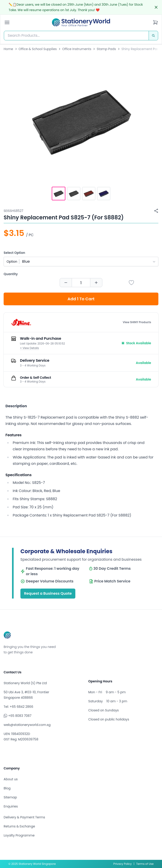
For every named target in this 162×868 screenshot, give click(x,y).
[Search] (153, 36)
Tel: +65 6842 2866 (18, 707)
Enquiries (11, 806)
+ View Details (29, 348)
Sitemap (10, 797)
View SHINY (137, 322)
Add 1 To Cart (81, 299)
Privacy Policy (123, 864)
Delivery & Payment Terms (24, 817)
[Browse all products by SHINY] (21, 322)
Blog (7, 788)
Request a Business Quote (48, 593)
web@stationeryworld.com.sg (27, 725)
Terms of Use (145, 864)
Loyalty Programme (19, 835)
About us (11, 779)
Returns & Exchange (19, 826)
